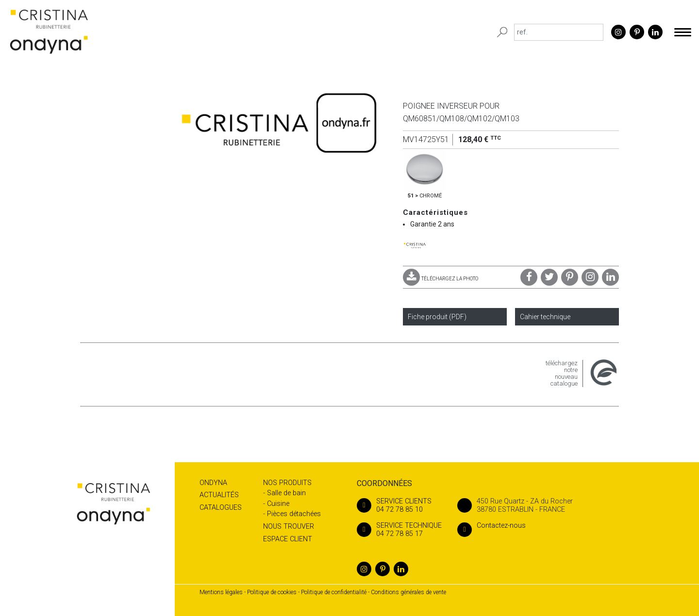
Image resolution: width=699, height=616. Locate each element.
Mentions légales (221, 592)
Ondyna (213, 483)
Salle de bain (286, 493)
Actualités (219, 495)
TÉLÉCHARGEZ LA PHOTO (441, 279)
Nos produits (287, 483)
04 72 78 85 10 (399, 505)
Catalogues (221, 508)
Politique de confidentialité (334, 592)
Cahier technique (545, 317)
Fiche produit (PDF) (437, 317)
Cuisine (278, 504)
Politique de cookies (272, 592)
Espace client (288, 539)
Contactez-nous (491, 526)
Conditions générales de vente (408, 592)
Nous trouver (289, 527)
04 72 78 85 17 (399, 530)
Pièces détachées (294, 514)
